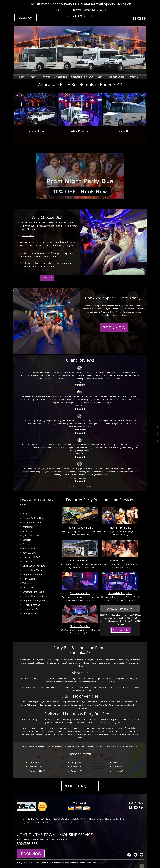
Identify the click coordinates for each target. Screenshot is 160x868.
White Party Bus (80, 131)
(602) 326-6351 (80, 16)
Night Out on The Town (79, 819)
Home (22, 77)
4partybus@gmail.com (121, 621)
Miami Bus (124, 131)
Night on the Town (120, 560)
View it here (28, 235)
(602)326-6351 (28, 844)
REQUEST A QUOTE (80, 786)
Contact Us (134, 77)
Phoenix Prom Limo (120, 528)
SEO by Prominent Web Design (81, 862)
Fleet (99, 77)
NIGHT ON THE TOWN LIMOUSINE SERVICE (80, 10)
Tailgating (47, 823)
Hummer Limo (36, 131)
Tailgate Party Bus (80, 560)
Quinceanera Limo (80, 593)
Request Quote (116, 77)
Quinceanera (60, 77)
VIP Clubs (38, 823)
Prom (32, 77)
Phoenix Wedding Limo (80, 528)
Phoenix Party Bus (80, 626)
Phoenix (46, 77)
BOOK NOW (25, 18)
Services (31, 819)
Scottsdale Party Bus (82, 77)
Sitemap (66, 823)
